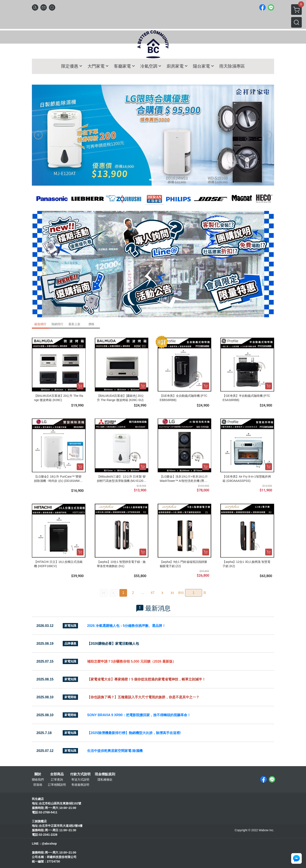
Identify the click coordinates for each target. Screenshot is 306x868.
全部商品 (57, 774)
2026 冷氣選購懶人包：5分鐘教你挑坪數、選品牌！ (126, 626)
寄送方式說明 (80, 780)
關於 (38, 774)
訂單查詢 (57, 780)
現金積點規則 (105, 774)
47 (153, 593)
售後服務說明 (80, 785)
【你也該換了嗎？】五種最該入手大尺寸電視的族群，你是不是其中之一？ (143, 697)
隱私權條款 (105, 780)
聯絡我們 (38, 780)
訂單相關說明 (57, 785)
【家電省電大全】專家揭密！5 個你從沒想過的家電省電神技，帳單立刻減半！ (146, 679)
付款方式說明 (80, 774)
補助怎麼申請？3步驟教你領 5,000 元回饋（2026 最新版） (132, 661)
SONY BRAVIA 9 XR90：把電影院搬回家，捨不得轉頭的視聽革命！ (139, 715)
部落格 (38, 785)
